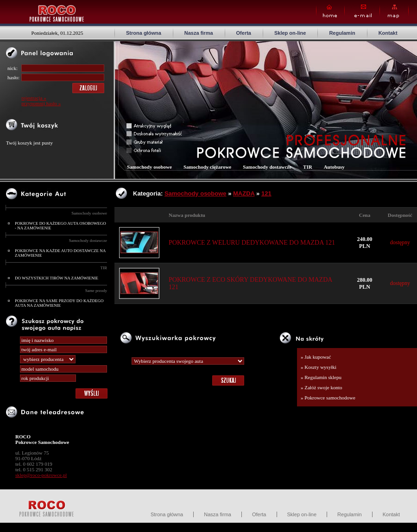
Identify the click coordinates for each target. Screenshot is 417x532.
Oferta (244, 33)
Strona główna (144, 33)
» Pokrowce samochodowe (328, 398)
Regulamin (342, 33)
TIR (104, 268)
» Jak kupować (316, 357)
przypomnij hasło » (41, 103)
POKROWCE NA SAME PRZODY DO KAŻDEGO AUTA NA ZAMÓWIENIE (59, 303)
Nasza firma (199, 33)
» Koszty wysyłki (319, 367)
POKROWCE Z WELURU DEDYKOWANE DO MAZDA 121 (252, 243)
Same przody (96, 291)
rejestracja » (34, 98)
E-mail (362, 11)
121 (266, 193)
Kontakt (388, 33)
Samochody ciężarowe (207, 167)
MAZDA (244, 193)
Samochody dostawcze (88, 241)
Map (394, 11)
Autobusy (334, 167)
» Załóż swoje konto (322, 387)
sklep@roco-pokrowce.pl (41, 475)
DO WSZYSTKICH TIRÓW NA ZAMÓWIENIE (57, 278)
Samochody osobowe (89, 213)
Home (330, 11)
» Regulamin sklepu (321, 377)
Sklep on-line (290, 33)
